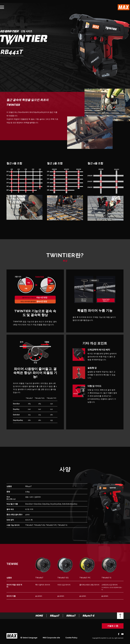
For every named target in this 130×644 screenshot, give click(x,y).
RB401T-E (89, 616)
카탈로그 (113, 626)
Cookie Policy (71, 638)
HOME (39, 616)
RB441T (55, 616)
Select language (30, 638)
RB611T (71, 616)
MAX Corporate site (51, 638)
